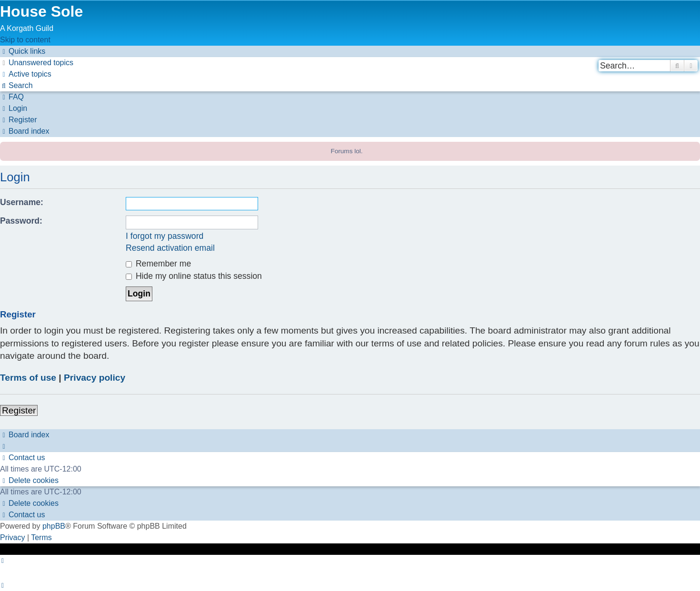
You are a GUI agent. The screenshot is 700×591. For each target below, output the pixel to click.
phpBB (54, 526)
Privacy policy (95, 378)
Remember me (158, 264)
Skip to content (25, 40)
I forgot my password (165, 236)
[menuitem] (37, 63)
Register (19, 410)
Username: (22, 202)
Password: (21, 221)
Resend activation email (170, 248)
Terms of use (28, 378)
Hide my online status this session (194, 276)
